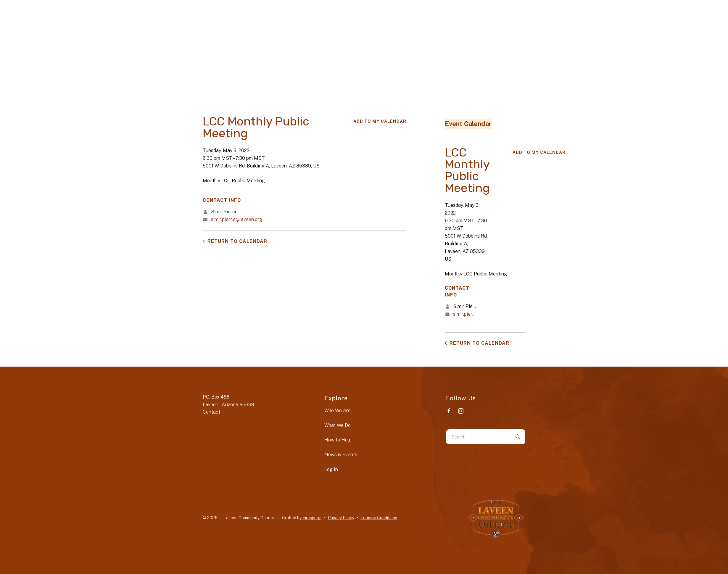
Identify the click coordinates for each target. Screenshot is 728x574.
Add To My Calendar (380, 121)
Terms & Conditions (379, 518)
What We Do (338, 425)
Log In (331, 469)
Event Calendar (468, 124)
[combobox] (478, 437)
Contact (211, 412)
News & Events (341, 455)
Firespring (312, 518)
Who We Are (338, 411)
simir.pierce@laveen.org (237, 219)
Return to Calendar (237, 241)
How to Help (338, 440)
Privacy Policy (341, 518)
